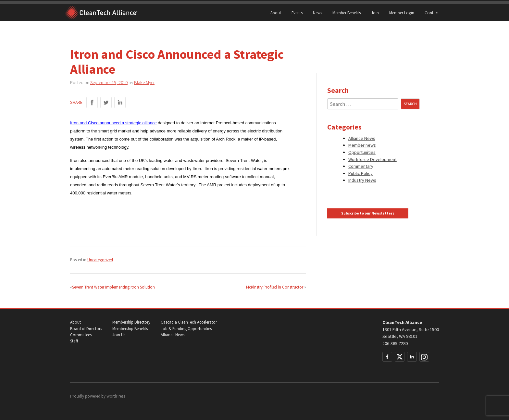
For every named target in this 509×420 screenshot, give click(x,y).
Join (375, 13)
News (317, 13)
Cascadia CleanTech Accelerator (189, 322)
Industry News (362, 180)
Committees (81, 335)
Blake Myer (144, 82)
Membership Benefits (130, 329)
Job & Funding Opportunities (186, 329)
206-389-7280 (395, 343)
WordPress (116, 396)
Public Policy (360, 173)
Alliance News (362, 138)
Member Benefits (347, 13)
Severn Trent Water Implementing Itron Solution (113, 287)
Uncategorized (100, 260)
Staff (74, 341)
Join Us (119, 335)
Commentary (361, 166)
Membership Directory (131, 322)
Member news (362, 145)
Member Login (402, 13)
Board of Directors (86, 329)
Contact (432, 13)
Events (297, 13)
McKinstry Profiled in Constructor (275, 287)
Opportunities (362, 152)
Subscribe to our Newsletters (368, 213)
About (276, 13)
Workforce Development (372, 159)
